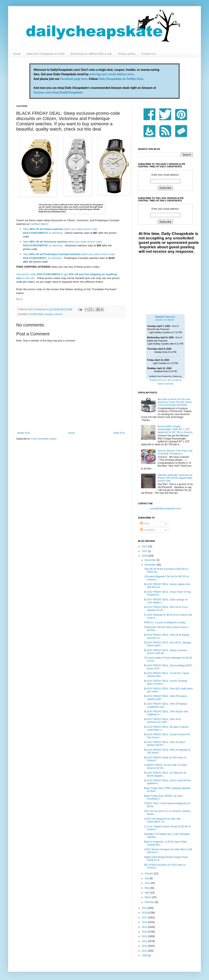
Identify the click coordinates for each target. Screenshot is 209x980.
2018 (145, 913)
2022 (145, 546)
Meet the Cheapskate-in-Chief (45, 54)
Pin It (19, 299)
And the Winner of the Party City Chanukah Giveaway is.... (175, 452)
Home (17, 54)
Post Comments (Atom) (44, 439)
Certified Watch (39, 224)
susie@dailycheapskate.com (165, 509)
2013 (145, 936)
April (147, 893)
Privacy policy (127, 54)
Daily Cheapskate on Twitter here (121, 79)
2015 (145, 927)
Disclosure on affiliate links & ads (91, 54)
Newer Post (24, 433)
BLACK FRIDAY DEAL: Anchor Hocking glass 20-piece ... (165, 682)
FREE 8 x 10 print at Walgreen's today (165, 623)
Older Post (119, 433)
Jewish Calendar (165, 384)
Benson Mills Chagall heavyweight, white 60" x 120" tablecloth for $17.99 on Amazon (175, 429)
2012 (145, 941)
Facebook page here (74, 79)
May (147, 888)
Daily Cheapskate (37, 309)
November (151, 565)
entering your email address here (112, 74)
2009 (145, 955)
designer (49, 314)
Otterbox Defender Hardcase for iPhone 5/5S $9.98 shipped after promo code (175, 478)
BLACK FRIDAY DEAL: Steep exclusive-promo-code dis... (166, 652)
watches (59, 314)
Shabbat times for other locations (165, 380)
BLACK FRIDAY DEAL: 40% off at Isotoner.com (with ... (162, 721)
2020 (145, 556)
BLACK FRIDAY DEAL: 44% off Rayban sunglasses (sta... (166, 705)
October (149, 874)
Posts (145, 524)
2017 (145, 918)
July (147, 878)
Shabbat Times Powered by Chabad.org (165, 376)
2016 (145, 922)
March (148, 897)
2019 (145, 908)
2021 (145, 551)
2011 (145, 946)
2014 (145, 932)
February (150, 902)
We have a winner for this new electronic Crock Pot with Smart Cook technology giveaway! (175, 402)
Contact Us (148, 54)
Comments (148, 530)
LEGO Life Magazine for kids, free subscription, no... (162, 820)
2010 (145, 951)
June (148, 883)
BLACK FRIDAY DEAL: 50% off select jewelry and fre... (165, 744)
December (151, 560)
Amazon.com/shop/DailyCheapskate (58, 92)
